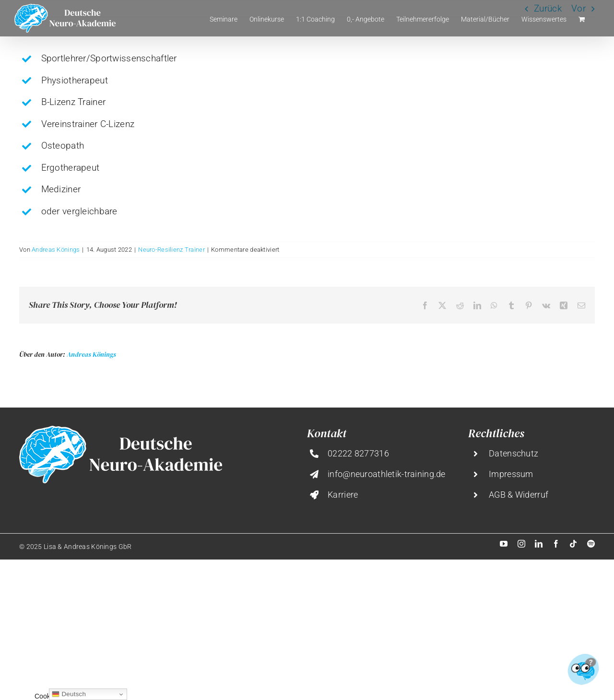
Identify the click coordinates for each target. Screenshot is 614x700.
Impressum (511, 474)
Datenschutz (514, 453)
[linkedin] (539, 544)
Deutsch (69, 694)
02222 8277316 (358, 453)
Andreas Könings (56, 250)
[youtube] (504, 544)
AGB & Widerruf (519, 495)
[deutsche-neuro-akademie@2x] (121, 430)
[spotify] (591, 544)
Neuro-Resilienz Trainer (171, 250)
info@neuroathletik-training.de (387, 474)
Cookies (47, 696)
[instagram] (521, 544)
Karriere (343, 495)
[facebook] (556, 544)
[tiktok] (573, 544)
